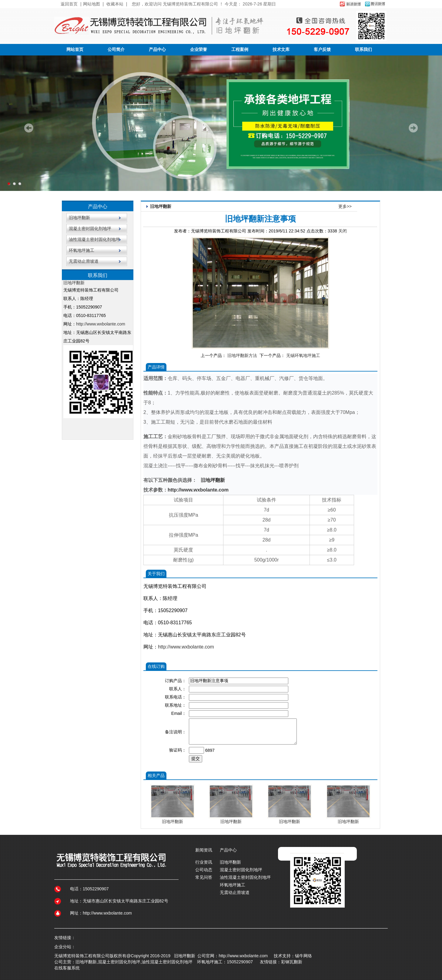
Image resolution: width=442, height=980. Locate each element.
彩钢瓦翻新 (292, 962)
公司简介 (116, 50)
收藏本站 (115, 4)
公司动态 (204, 870)
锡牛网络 (305, 956)
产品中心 (157, 50)
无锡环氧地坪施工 (303, 355)
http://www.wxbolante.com (101, 324)
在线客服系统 (67, 968)
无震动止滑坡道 (84, 261)
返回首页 (69, 4)
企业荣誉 (199, 50)
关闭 (343, 231)
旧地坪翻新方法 (242, 355)
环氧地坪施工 (82, 250)
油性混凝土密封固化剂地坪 (94, 239)
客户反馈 (322, 50)
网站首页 (75, 50)
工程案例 (240, 50)
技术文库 (281, 50)
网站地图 (92, 4)
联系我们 (363, 50)
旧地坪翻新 (79, 218)
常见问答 (204, 877)
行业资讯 (204, 862)
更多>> (345, 206)
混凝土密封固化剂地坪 (90, 228)
